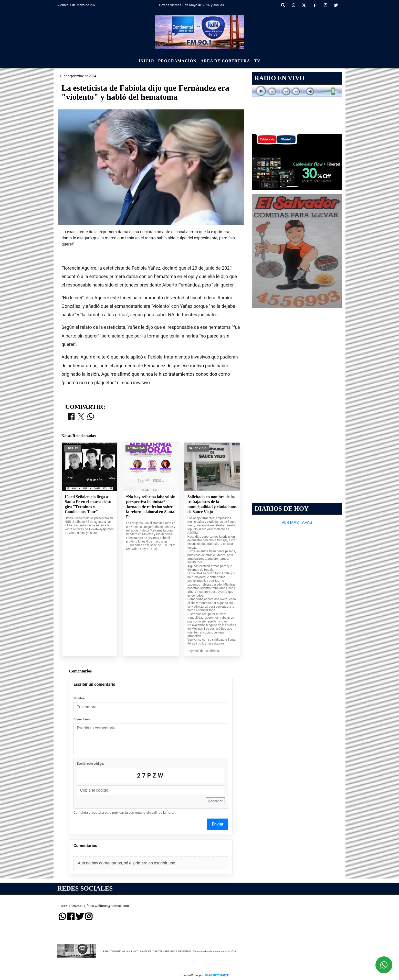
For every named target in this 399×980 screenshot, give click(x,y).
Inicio (146, 61)
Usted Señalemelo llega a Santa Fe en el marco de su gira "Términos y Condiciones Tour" (88, 504)
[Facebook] (315, 5)
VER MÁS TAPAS (297, 522)
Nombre (79, 698)
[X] (304, 5)
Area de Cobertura (225, 61)
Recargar (215, 801)
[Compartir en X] (81, 417)
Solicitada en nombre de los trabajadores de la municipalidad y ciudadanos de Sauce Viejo (212, 504)
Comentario (82, 719)
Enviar (218, 824)
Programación (177, 61)
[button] (283, 5)
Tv (257, 61)
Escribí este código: (90, 764)
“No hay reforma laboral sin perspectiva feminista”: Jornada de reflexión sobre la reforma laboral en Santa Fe (151, 507)
